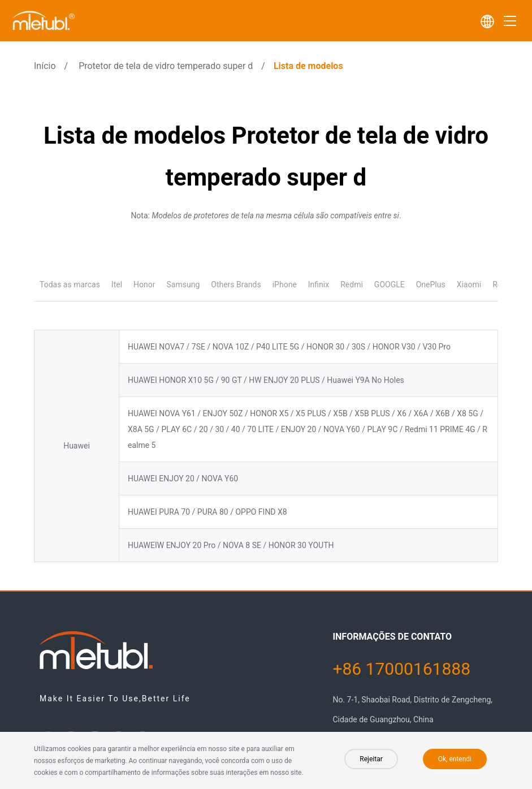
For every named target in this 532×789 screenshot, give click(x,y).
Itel (117, 284)
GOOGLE (390, 284)
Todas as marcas (70, 284)
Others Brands (236, 284)
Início (45, 66)
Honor (144, 284)
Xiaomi (469, 284)
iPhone (285, 284)
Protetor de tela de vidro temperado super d (166, 66)
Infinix (319, 284)
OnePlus (431, 284)
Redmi (352, 284)
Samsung (183, 284)
